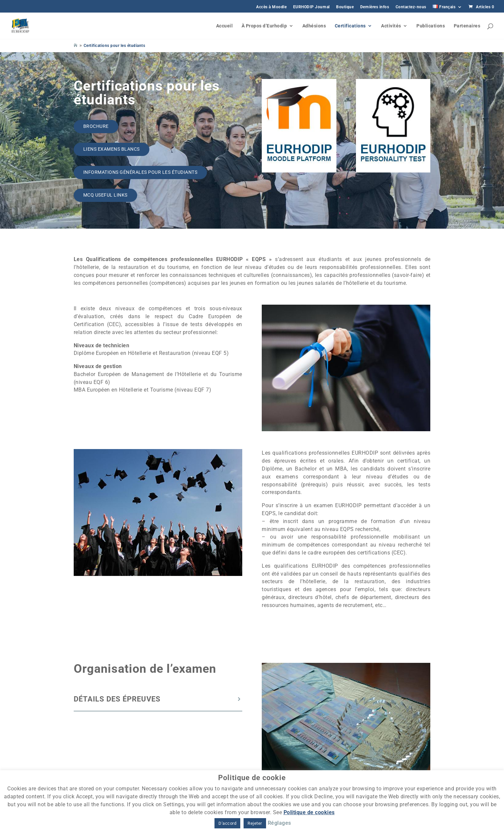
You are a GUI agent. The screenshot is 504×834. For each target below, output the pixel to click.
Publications (431, 26)
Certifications (350, 26)
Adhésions (314, 26)
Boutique (345, 7)
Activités (391, 26)
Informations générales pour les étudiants (140, 172)
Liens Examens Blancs (112, 149)
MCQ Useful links (105, 195)
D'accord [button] (227, 823)
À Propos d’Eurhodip (264, 26)
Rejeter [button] (255, 823)
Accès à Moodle (271, 7)
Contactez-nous (411, 7)
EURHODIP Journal (311, 7)
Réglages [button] (279, 823)
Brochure (96, 126)
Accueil (225, 26)
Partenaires (467, 26)
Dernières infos (375, 7)
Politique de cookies (309, 812)
